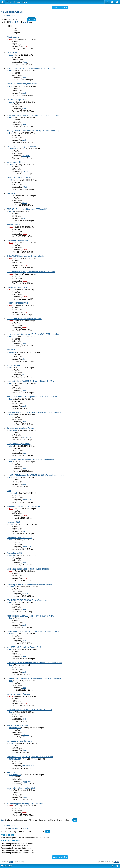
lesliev (11, 556)
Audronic (26, 735)
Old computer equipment (16, 100)
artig (11, 446)
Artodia (117, 862)
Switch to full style (60, 7)
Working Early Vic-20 (15, 225)
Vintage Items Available (17, 2)
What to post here (14, 37)
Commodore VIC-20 (14, 553)
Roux (11, 743)
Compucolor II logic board (17, 287)
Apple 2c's (11, 772)
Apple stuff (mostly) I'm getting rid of (21, 788)
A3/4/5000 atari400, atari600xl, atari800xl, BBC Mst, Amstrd (30, 757)
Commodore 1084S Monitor (17, 240)
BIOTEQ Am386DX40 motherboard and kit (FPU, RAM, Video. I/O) (33, 131)
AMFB (11, 211)
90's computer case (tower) (17, 303)
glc (24, 359)
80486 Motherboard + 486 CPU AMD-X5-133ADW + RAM (29, 710)
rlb (10, 368)
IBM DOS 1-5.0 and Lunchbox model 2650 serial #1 (27, 209)
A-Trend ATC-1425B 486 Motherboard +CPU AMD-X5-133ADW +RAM (34, 663)
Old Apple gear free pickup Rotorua (20, 428)
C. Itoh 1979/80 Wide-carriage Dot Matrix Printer (25, 256)
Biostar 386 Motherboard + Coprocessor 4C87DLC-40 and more (32, 397)
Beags (25, 797)
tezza (11, 39)
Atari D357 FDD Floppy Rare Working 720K (24, 647)
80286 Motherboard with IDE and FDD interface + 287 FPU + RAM (33, 115)
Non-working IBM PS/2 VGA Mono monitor (23, 506)
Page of (15, 22)
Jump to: (4, 832)
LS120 (11, 165)
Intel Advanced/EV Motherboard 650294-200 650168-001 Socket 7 (33, 631)
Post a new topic (8, 15)
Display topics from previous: (22, 820)
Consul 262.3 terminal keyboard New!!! (22, 84)
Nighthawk (13, 493)
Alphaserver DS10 (14, 366)
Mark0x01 (13, 149)
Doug (11, 55)
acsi (10, 540)
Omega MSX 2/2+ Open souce (19, 178)
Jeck (11, 71)
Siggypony (13, 430)
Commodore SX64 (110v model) (19, 538)
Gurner (12, 587)
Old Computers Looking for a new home (22, 147)
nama (25, 203)
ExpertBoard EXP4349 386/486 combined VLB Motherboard (30, 459)
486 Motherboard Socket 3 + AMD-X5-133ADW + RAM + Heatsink (33, 334)
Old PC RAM (12, 53)
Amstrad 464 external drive (17, 725)
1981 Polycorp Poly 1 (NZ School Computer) (24, 319)
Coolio (11, 102)
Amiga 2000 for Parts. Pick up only (20, 741)
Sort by (49, 820)
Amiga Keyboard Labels (16, 162)
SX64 (9, 491)
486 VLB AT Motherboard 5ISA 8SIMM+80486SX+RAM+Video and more (35, 475)
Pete (11, 196)
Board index (6, 866)
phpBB (11, 862)
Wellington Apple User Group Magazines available (26, 804)
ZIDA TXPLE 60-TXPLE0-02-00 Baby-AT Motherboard (28, 600)
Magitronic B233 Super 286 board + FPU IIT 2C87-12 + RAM (30, 616)
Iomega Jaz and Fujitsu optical (18, 444)
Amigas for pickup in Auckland (18, 694)
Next (2, 820)
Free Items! (11, 193)
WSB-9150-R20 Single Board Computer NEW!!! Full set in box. (31, 68)
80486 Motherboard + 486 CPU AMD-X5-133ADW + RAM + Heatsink (34, 412)
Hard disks (11, 350)
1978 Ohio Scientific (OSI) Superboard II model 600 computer (31, 272)
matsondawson (15, 728)
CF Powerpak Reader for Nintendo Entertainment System (29, 584)
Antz (10, 790)
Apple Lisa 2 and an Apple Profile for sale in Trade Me (28, 569)
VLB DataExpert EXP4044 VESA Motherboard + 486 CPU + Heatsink (34, 678)
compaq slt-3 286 (13, 522)
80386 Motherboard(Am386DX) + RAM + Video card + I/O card (31, 381)
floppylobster (27, 782)
